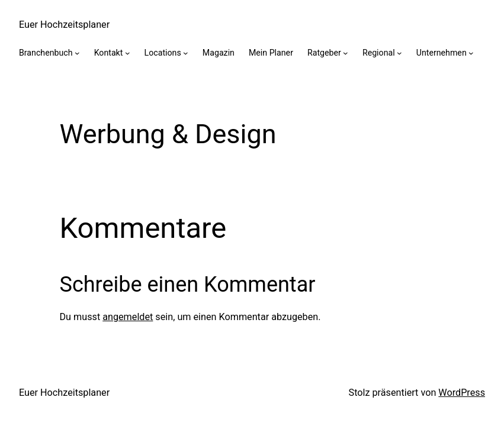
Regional (379, 53)
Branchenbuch (46, 53)
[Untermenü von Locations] (186, 53)
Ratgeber (324, 53)
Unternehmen (442, 53)
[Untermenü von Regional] (399, 53)
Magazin (219, 53)
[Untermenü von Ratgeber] (346, 53)
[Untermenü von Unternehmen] (471, 53)
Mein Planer (271, 53)
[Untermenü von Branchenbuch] (77, 53)
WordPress (462, 393)
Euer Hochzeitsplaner (64, 25)
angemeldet (128, 317)
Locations (163, 53)
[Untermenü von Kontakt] (128, 53)
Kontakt (109, 53)
